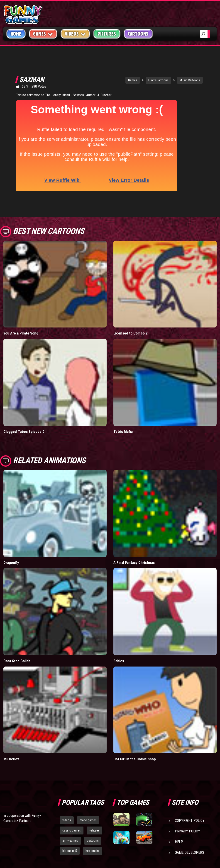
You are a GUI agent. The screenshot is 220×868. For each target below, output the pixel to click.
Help (179, 827)
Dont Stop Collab (17, 646)
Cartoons (138, 34)
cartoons (93, 826)
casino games (72, 816)
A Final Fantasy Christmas (134, 548)
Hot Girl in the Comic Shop (135, 744)
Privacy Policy (187, 816)
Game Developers (189, 838)
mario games (88, 805)
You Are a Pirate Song (21, 318)
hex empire (93, 836)
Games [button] (43, 34)
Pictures (107, 34)
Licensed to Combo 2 (131, 318)
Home (16, 34)
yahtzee (94, 816)
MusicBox (11, 744)
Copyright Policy (190, 806)
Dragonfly (11, 548)
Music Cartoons (176, 80)
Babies (119, 646)
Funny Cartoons (145, 80)
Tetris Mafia (123, 417)
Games (119, 80)
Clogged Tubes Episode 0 (24, 417)
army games (70, 826)
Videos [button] (75, 34)
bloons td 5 (70, 836)
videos (67, 805)
